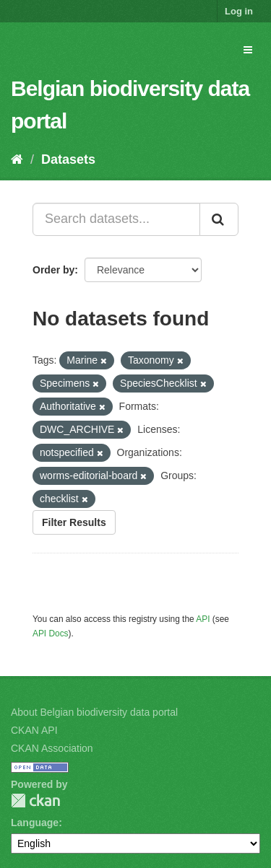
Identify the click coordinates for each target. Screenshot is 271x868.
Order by (53, 270)
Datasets (68, 159)
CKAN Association (52, 748)
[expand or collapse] (248, 50)
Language (35, 823)
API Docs (51, 634)
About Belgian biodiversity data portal (94, 712)
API (203, 619)
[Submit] (219, 219)
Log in (239, 11)
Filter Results (74, 522)
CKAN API (34, 730)
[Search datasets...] (116, 219)
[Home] (17, 159)
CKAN (35, 801)
